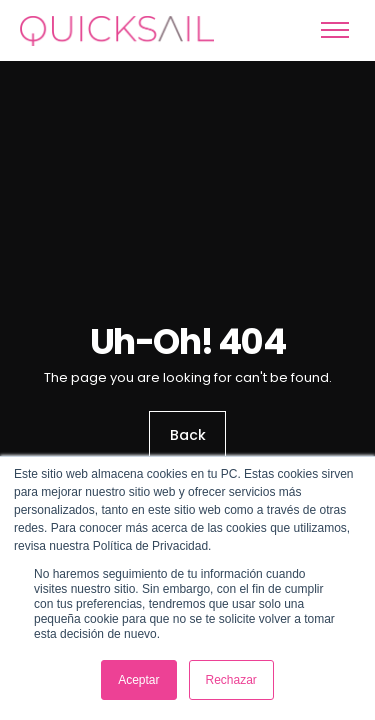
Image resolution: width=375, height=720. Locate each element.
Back (188, 436)
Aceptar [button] (138, 680)
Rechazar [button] (231, 680)
